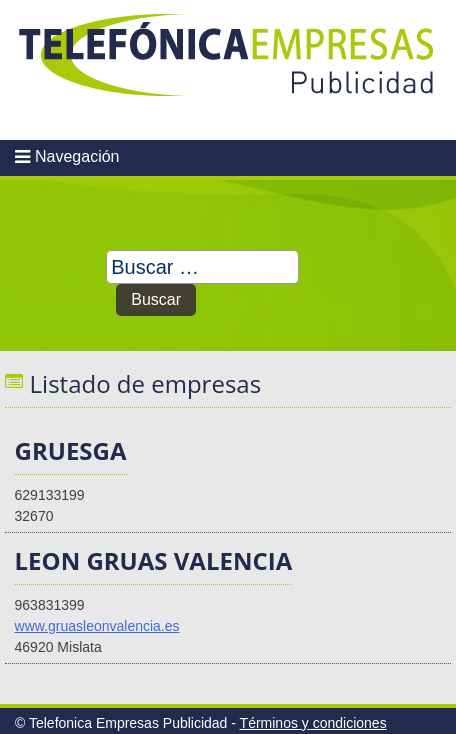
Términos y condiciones (313, 723)
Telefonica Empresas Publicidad (228, 70)
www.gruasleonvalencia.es (97, 626)
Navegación (77, 156)
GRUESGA (71, 450)
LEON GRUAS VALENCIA (154, 560)
